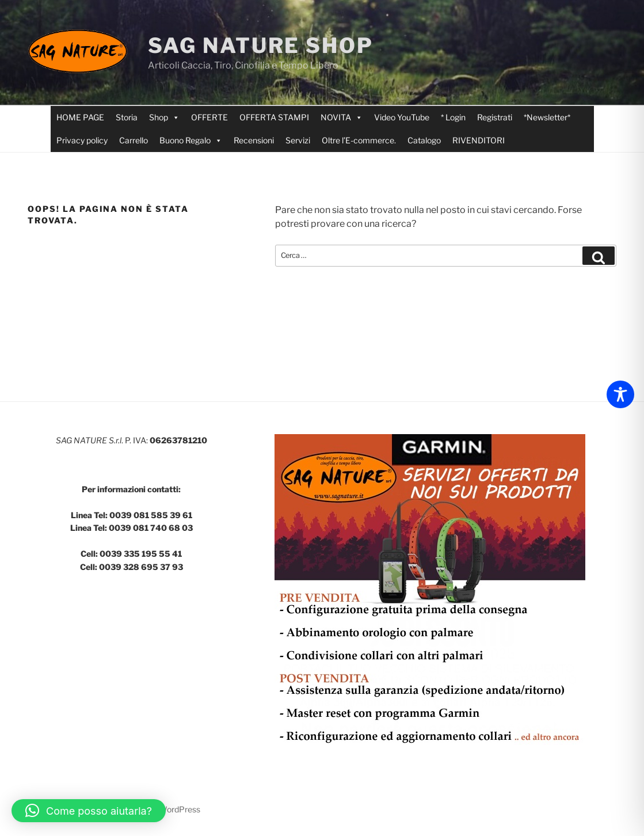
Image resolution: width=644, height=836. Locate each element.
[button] (89, 811)
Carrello (134, 140)
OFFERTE (209, 117)
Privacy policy (82, 140)
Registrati (495, 117)
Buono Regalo (191, 140)
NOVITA (342, 117)
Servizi (298, 140)
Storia (127, 117)
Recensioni (254, 140)
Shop (164, 117)
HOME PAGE (80, 117)
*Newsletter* (547, 117)
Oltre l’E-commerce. (359, 140)
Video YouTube (402, 117)
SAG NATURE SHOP (261, 45)
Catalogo (424, 140)
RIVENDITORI (479, 140)
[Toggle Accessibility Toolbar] (620, 394)
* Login (453, 117)
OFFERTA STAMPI (274, 117)
